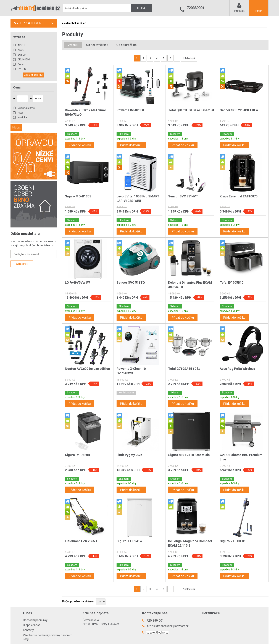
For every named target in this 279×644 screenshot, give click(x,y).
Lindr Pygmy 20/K (129, 455)
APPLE (22, 45)
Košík (259, 11)
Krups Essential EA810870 (239, 196)
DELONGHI (24, 60)
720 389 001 (155, 620)
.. (177, 58)
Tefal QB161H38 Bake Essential (191, 110)
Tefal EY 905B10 (232, 282)
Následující (189, 58)
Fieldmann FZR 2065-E (81, 541)
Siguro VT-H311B (232, 541)
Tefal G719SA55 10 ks (184, 369)
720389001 (196, 8)
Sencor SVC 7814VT (183, 196)
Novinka (22, 117)
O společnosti (32, 625)
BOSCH (22, 55)
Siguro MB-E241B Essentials (189, 455)
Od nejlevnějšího (97, 45)
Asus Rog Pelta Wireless (237, 369)
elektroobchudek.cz (74, 23)
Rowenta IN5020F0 (130, 110)
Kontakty (28, 630)
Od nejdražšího (127, 45)
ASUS (21, 50)
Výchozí (73, 45)
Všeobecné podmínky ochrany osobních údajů (48, 637)
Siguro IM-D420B (77, 455)
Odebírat (22, 264)
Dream (21, 64)
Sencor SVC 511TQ (131, 282)
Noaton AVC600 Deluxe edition (87, 369)
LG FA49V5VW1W (77, 282)
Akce (21, 113)
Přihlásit (239, 11)
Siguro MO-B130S (78, 196)
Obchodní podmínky (35, 620)
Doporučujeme (26, 108)
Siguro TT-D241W (129, 541)
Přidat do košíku (80, 145)
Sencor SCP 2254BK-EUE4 (239, 110)
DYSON (22, 69)
